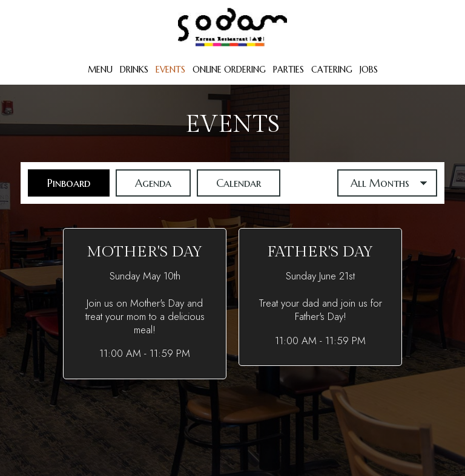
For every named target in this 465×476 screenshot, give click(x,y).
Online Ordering (229, 70)
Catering (332, 70)
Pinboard (59, 183)
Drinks (134, 70)
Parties (289, 70)
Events (170, 70)
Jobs (369, 70)
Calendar (229, 183)
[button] (145, 304)
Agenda (143, 183)
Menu (100, 70)
